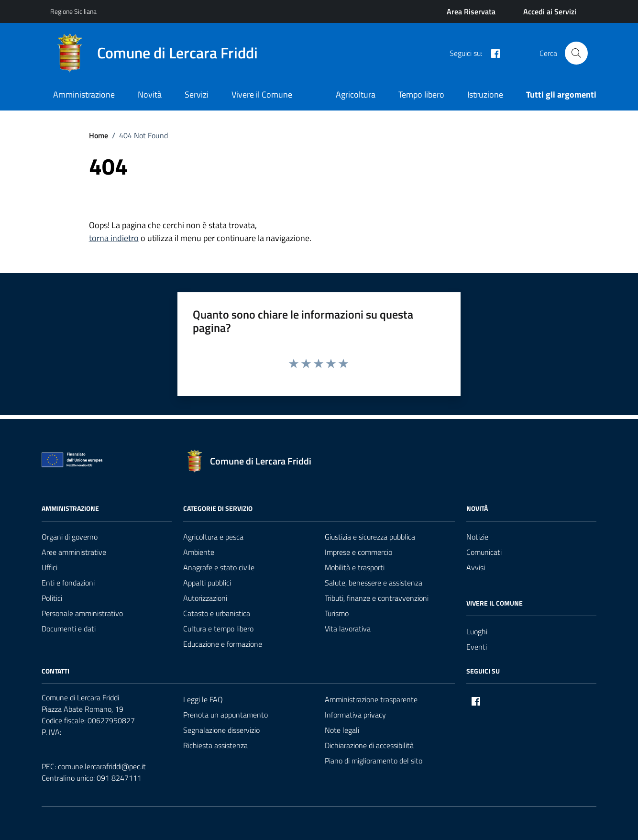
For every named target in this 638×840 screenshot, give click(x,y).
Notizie (477, 537)
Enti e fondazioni (68, 583)
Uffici (49, 567)
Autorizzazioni (205, 598)
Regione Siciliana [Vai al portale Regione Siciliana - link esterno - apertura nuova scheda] (73, 11)
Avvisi (476, 567)
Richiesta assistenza (215, 745)
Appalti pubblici (207, 583)
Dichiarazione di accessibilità (369, 745)
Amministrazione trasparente (371, 699)
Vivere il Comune (262, 94)
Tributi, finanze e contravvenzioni (377, 598)
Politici (52, 598)
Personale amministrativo (82, 613)
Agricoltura (356, 94)
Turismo (337, 613)
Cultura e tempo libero (218, 629)
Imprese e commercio (358, 552)
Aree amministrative (74, 552)
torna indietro (114, 238)
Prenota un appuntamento (225, 715)
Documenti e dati (69, 629)
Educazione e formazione (223, 644)
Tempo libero (421, 94)
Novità (150, 94)
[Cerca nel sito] (576, 53)
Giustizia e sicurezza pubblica (370, 537)
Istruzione (485, 94)
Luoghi (477, 631)
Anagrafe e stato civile (219, 567)
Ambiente (199, 552)
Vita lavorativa (348, 629)
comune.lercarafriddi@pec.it (102, 766)
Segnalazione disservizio (221, 730)
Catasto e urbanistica (217, 613)
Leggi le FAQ (203, 699)
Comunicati (484, 552)
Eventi (477, 647)
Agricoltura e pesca (213, 537)
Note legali (342, 730)
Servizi (197, 94)
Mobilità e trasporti (355, 567)
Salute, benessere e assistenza (374, 583)
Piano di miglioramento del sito (374, 761)
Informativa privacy (355, 715)
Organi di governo (70, 537)
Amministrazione (84, 94)
